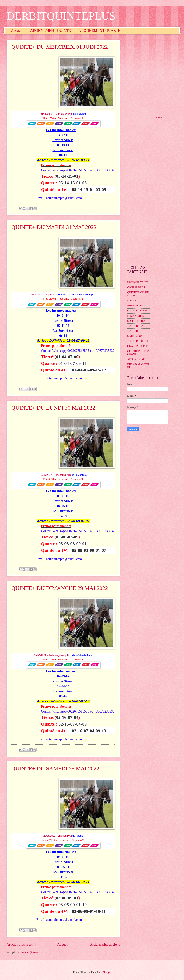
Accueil (17, 30)
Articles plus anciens (105, 944)
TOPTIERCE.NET (137, 326)
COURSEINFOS (136, 287)
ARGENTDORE (136, 359)
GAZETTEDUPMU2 (138, 311)
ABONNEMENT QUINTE (50, 30)
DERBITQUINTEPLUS (61, 16)
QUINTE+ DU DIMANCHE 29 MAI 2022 (60, 588)
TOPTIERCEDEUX (138, 341)
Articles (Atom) (29, 952)
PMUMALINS (135, 306)
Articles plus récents (21, 944)
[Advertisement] (38, 75)
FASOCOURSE (136, 316)
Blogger (106, 972)
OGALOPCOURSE (138, 346)
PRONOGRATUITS (138, 282)
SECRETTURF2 (136, 321)
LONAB (132, 301)
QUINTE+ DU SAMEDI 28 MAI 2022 (55, 768)
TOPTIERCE (134, 331)
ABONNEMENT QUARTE (99, 30)
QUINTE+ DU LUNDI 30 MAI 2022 (53, 408)
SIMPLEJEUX (135, 336)
